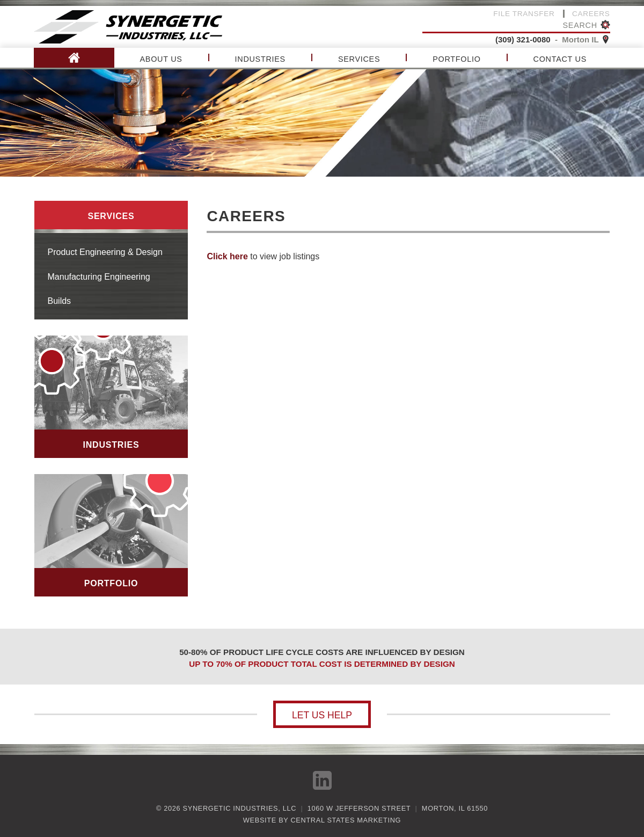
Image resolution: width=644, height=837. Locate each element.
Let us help (322, 715)
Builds (60, 301)
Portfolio (456, 59)
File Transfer (524, 14)
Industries (260, 59)
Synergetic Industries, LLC (240, 808)
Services (359, 59)
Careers (591, 14)
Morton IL (586, 39)
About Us (161, 59)
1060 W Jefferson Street (359, 808)
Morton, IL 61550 (455, 808)
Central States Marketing (346, 820)
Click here (227, 256)
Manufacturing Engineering (99, 277)
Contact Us (560, 59)
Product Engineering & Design (105, 252)
